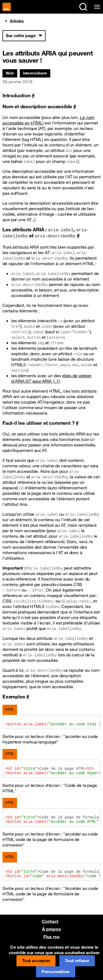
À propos (51, 929)
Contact (50, 921)
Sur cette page (21, 35)
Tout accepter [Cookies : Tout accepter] (36, 960)
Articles (17, 21)
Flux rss (51, 937)
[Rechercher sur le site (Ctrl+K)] (83, 7)
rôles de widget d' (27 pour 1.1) (51, 378)
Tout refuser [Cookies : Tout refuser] (77, 960)
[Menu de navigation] (96, 7)
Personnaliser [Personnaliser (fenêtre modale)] (56, 971)
